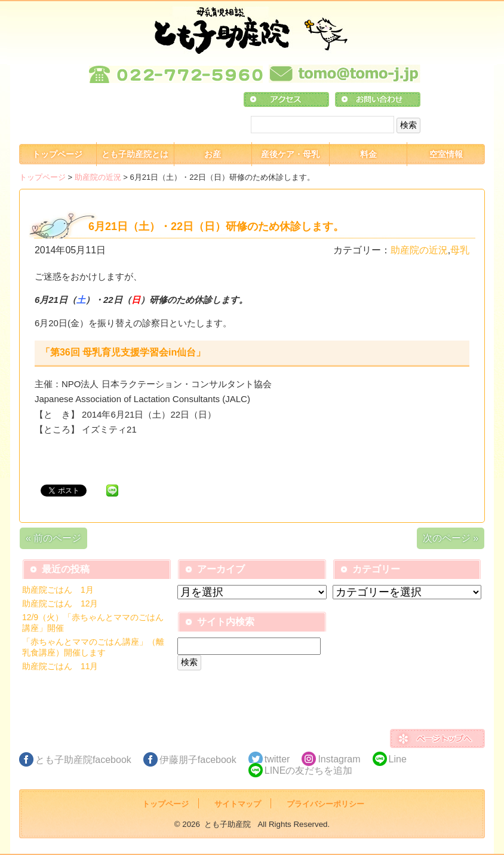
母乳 (460, 250)
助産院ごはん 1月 (58, 590)
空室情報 (446, 154)
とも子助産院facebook (83, 760)
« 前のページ (53, 538)
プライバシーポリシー (325, 804)
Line (398, 759)
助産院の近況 (98, 177)
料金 (368, 154)
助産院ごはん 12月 (60, 603)
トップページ (57, 154)
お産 (213, 154)
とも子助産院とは (135, 154)
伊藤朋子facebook (198, 760)
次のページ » (451, 538)
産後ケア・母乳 (290, 154)
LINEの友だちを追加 (309, 770)
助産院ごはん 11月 (60, 666)
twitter (277, 759)
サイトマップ (238, 804)
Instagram (339, 759)
